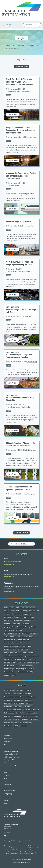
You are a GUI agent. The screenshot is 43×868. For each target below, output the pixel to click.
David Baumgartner (13, 185)
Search (6, 803)
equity (6, 608)
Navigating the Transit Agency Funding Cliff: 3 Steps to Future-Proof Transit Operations (21, 176)
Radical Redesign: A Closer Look (18, 221)
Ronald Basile (8, 703)
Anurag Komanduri (9, 690)
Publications (9, 583)
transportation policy (21, 669)
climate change (16, 624)
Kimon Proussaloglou (31, 713)
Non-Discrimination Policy (21, 862)
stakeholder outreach (28, 637)
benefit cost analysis (10, 672)
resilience (25, 633)
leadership (24, 611)
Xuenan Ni (18, 723)
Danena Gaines (31, 697)
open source (18, 617)
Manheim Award (21, 627)
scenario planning (29, 620)
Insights (9, 95)
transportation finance (20, 659)
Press (6, 571)
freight (32, 617)
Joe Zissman (8, 710)
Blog (5, 772)
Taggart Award (32, 627)
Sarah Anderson (20, 690)
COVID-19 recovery (9, 666)
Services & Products (11, 751)
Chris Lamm (35, 716)
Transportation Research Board (31, 662)
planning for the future (26, 666)
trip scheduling (8, 659)
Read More (9, 564)
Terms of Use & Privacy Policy (21, 859)
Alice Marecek (8, 700)
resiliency (31, 669)
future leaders (8, 620)
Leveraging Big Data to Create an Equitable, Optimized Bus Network (19, 488)
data (17, 608)
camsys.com (7, 827)
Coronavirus (19, 630)
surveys (19, 662)
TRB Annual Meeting (28, 653)
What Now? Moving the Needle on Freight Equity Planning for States (19, 263)
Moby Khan (7, 716)
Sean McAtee (8, 719)
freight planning (18, 620)
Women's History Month (23, 640)
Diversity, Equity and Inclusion (12, 633)
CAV (17, 666)
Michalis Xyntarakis (19, 703)
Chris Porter (28, 700)
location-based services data (28, 608)
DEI (38, 611)
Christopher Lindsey (24, 271)
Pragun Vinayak (8, 707)
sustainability (20, 643)
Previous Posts (22, 67)
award (19, 614)
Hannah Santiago (20, 697)
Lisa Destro (24, 726)
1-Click (29, 646)
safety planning (27, 614)
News (6, 558)
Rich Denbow (25, 719)
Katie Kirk (29, 690)
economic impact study (10, 649)
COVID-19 (26, 617)
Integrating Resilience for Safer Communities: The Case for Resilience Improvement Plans (21, 130)
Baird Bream (27, 710)
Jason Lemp (7, 694)
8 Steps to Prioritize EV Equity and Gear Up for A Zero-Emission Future (21, 444)
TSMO (6, 637)
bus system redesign (10, 662)
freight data (7, 624)
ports (19, 637)
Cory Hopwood (28, 707)
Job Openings (8, 794)
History (6, 745)
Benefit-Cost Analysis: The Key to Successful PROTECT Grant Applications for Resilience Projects (20, 82)
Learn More (13, 115)
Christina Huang (26, 91)
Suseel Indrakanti (26, 407)
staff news (32, 611)
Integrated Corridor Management (13, 646)
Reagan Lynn (29, 703)
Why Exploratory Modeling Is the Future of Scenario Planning (19, 356)
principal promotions (10, 627)
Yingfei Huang (32, 137)
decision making (9, 617)
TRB (5, 630)
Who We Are (8, 739)
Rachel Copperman (17, 694)
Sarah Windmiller (17, 710)
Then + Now (10, 307)
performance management (32, 656)
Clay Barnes (11, 271)
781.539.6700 (7, 829)
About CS (7, 736)
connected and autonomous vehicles (14, 656)
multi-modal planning (10, 675)
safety (18, 611)
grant (29, 659)
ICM (24, 646)
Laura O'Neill (20, 713)
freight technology (9, 669)
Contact (6, 800)
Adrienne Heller (27, 723)
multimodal (13, 637)
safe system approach (23, 672)
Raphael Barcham (18, 700)
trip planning (26, 624)
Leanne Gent (8, 726)
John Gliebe (36, 710)
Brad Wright (28, 694)
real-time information (10, 640)
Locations (7, 742)
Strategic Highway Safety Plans (12, 653)
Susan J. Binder (17, 716)
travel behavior (33, 633)
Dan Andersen (35, 719)
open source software (10, 614)
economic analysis (23, 649)
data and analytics (9, 643)
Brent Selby (16, 726)
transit (12, 611)
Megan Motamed (9, 723)
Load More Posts (21, 533)
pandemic (11, 630)
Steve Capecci (18, 707)
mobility (6, 611)
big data (12, 608)
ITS (31, 672)
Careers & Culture (10, 791)
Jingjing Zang (27, 716)
